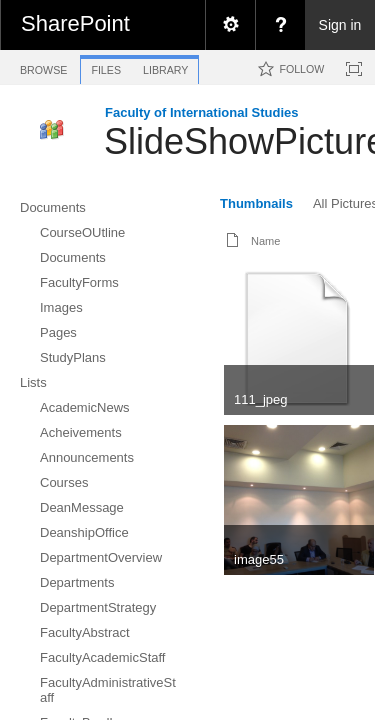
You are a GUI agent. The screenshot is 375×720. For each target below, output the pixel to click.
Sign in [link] (340, 25)
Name (265, 241)
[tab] (43, 66)
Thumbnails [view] (256, 203)
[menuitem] (230, 25)
